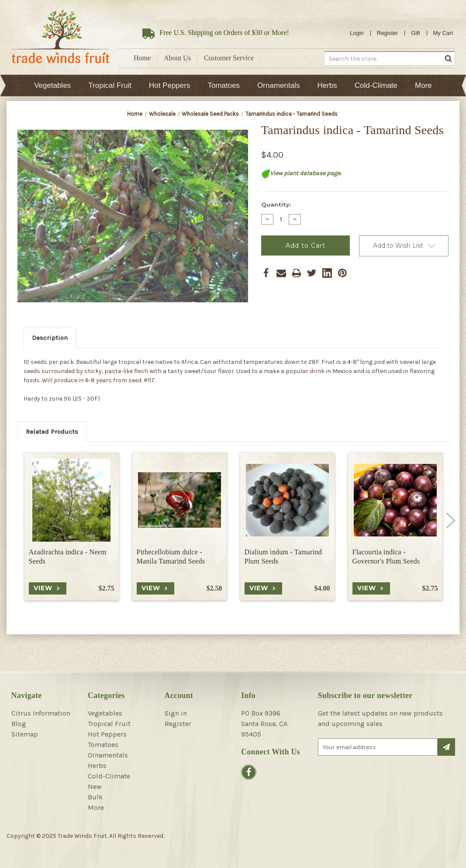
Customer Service (229, 58)
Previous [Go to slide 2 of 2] (15, 521)
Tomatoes (224, 85)
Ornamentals (278, 85)
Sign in (176, 713)
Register (387, 33)
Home (142, 58)
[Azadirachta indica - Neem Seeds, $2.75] (72, 500)
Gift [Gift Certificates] (415, 33)
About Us (177, 58)
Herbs (327, 85)
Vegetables (52, 85)
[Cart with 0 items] (443, 33)
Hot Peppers (170, 85)
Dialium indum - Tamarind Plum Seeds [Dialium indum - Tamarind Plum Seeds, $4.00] (283, 557)
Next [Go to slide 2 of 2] (451, 521)
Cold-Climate (376, 85)
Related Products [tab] (52, 432)
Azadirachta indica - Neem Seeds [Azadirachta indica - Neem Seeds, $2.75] (68, 557)
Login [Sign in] (357, 33)
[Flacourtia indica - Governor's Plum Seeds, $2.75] (395, 500)
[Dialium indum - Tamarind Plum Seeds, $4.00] (287, 500)
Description (50, 338)
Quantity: (276, 204)
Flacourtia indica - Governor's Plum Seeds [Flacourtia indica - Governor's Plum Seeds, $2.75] (386, 557)
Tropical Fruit (110, 85)
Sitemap (25, 734)
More (423, 85)
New (95, 787)
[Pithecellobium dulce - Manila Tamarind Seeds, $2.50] (179, 500)
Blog (19, 724)
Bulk (95, 797)
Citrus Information (41, 713)
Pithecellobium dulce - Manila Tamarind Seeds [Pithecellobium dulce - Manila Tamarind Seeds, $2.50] (171, 557)
